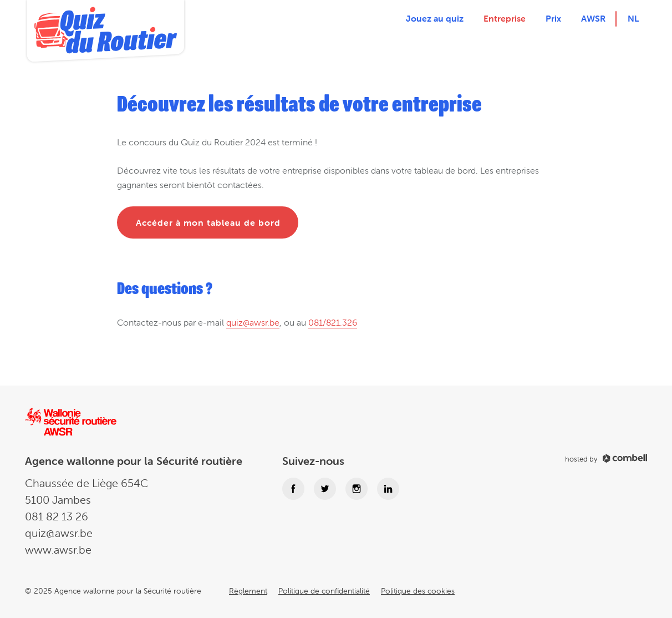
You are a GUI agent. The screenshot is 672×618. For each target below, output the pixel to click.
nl (633, 18)
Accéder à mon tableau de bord (208, 222)
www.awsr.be (58, 549)
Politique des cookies (418, 591)
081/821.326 (333, 322)
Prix (553, 18)
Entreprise (505, 18)
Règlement (248, 591)
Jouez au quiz (435, 18)
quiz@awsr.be (253, 322)
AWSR (593, 18)
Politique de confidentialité (324, 591)
